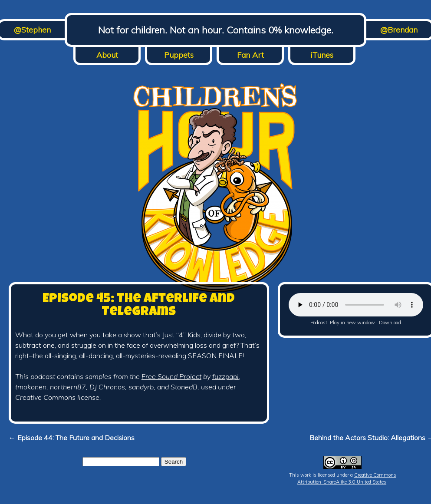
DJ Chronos (107, 387)
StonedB (184, 387)
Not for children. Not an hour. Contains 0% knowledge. (216, 30)
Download (390, 323)
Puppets (179, 55)
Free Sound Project (171, 376)
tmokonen (31, 387)
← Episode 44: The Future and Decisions (72, 438)
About (107, 55)
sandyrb (141, 387)
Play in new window (352, 323)
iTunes (322, 55)
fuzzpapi (225, 376)
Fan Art (250, 55)
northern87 (68, 387)
